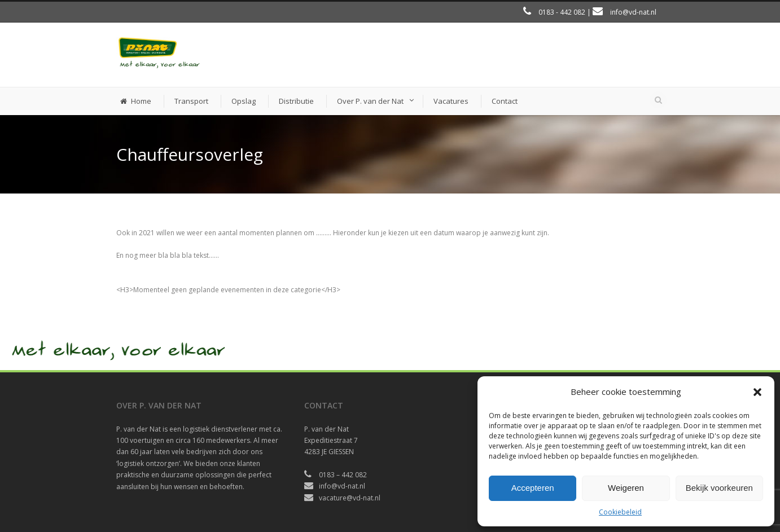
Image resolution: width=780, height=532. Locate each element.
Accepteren (533, 488)
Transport (191, 101)
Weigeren (626, 488)
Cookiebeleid (620, 512)
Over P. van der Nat (370, 101)
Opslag (244, 101)
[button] (757, 392)
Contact (505, 101)
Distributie (296, 101)
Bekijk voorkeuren (719, 488)
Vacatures (451, 101)
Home (136, 101)
